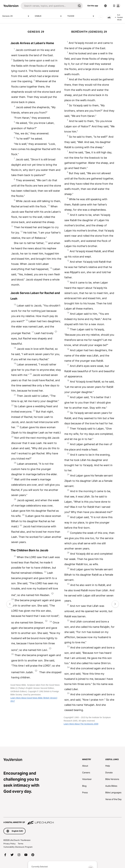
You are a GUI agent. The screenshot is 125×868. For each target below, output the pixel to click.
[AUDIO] (101, 17)
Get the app (93, 6)
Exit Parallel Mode (119, 17)
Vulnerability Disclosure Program (18, 847)
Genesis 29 (16, 16)
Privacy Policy (9, 844)
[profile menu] (116, 6)
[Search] (48, 6)
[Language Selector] (105, 6)
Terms (21, 844)
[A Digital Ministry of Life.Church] (62, 821)
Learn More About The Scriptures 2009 (81, 724)
